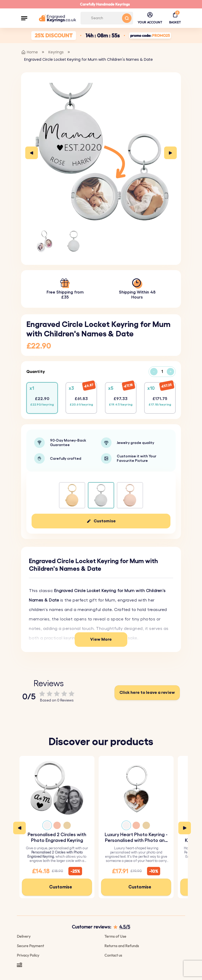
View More (101, 639)
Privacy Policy (28, 955)
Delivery (24, 936)
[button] (24, 18)
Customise (105, 521)
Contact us (113, 955)
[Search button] (127, 18)
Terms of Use (115, 936)
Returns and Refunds (122, 946)
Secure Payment (30, 946)
